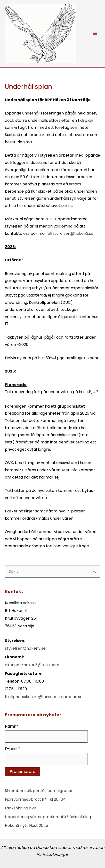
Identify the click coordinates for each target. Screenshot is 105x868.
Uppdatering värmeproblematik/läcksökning (48, 817)
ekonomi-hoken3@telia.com (32, 665)
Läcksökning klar (21, 808)
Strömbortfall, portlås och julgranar (39, 791)
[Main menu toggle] (95, 33)
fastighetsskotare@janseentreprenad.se (44, 697)
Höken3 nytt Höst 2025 (26, 826)
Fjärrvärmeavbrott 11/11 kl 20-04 (35, 799)
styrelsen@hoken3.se (73, 233)
